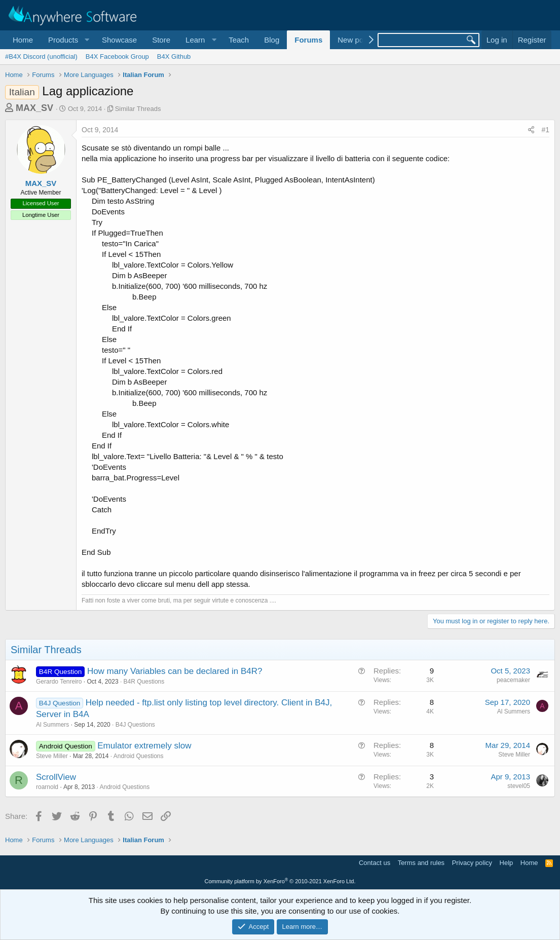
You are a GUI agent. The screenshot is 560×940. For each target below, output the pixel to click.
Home (23, 40)
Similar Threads (138, 109)
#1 (545, 130)
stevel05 (519, 786)
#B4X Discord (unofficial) (41, 57)
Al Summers (52, 725)
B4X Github (174, 57)
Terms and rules (421, 863)
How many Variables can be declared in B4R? (175, 671)
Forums (308, 40)
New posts (355, 40)
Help (507, 863)
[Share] (531, 130)
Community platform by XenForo (280, 881)
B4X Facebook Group (117, 57)
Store (161, 40)
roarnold (47, 787)
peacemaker (513, 680)
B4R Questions (144, 682)
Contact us (375, 863)
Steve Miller (52, 756)
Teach (239, 40)
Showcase (119, 40)
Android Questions (139, 756)
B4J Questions (135, 725)
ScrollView (56, 777)
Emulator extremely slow (144, 746)
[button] (67, 40)
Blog (272, 40)
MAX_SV (34, 108)
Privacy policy (472, 863)
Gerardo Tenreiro (59, 682)
